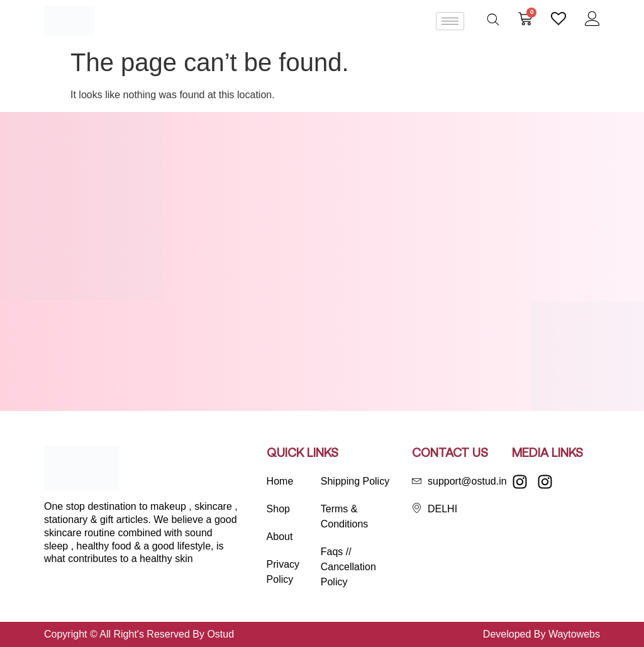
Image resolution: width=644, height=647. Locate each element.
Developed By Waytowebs (541, 634)
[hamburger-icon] (450, 21)
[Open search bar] (493, 20)
